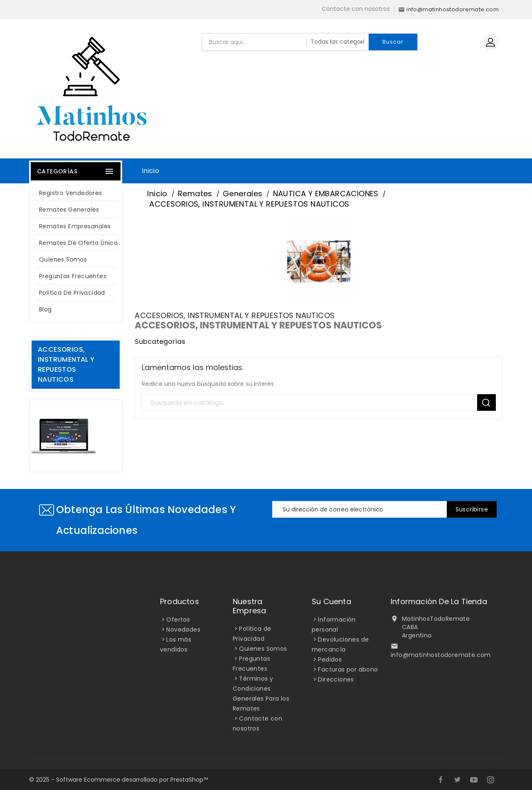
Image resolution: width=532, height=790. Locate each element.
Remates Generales (69, 210)
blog (46, 309)
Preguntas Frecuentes (73, 276)
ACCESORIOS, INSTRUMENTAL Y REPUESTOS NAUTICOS (66, 364)
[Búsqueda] (319, 403)
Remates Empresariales (75, 226)
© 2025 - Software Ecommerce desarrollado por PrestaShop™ (118, 780)
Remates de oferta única (78, 243)
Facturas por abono (348, 669)
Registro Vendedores (71, 193)
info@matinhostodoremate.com (441, 655)
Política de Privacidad (72, 293)
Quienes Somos (63, 259)
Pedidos (330, 659)
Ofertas (178, 620)
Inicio (150, 171)
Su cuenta (331, 601)
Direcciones (336, 679)
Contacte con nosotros (356, 9)
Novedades (183, 630)
